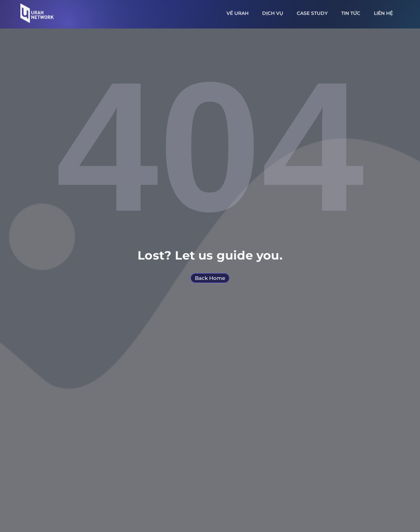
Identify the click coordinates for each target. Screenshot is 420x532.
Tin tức (351, 12)
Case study (312, 12)
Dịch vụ (273, 12)
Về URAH (238, 12)
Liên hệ (383, 12)
